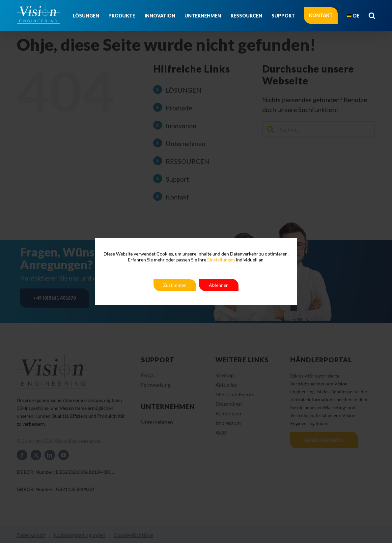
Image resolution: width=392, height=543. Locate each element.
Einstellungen (221, 260)
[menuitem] (353, 15)
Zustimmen (175, 285)
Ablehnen (219, 285)
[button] (372, 15)
